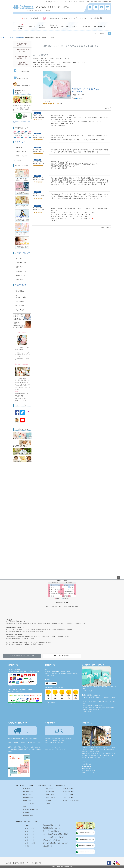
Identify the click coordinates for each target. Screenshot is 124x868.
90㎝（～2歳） (20, 301)
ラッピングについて (69, 792)
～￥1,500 (26, 825)
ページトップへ (118, 578)
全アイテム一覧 (28, 816)
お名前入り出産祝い (21, 26)
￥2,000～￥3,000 (29, 831)
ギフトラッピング (21, 78)
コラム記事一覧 (47, 846)
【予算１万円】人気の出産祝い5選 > (22, 64)
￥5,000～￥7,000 (29, 840)
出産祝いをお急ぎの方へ (31, 810)
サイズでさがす (21, 285)
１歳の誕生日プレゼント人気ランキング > (22, 51)
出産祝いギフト (28, 789)
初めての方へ (50, 789)
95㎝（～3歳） (20, 306)
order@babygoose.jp (55, 747)
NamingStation (20, 37)
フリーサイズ (20, 310)
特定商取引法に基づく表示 (21, 863)
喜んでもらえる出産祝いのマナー (53, 831)
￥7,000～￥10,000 (29, 843)
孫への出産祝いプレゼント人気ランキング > (22, 57)
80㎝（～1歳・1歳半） (21, 297)
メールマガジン (51, 798)
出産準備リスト (28, 813)
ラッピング (75, 26)
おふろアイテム (20, 267)
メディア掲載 (50, 792)
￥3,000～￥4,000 (29, 834)
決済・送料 (65, 26)
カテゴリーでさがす (22, 253)
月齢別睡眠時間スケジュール (51, 828)
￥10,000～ (19, 160)
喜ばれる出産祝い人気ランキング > (22, 44)
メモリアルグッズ (21, 280)
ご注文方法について (69, 798)
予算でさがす (20, 142)
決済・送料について (69, 789)
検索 (110, 33)
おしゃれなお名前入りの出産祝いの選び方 (56, 834)
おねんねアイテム (21, 271)
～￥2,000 (19, 147)
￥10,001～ (27, 846)
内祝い (25, 807)
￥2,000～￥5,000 (21, 152)
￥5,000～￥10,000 (21, 156)
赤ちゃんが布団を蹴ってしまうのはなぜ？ (56, 843)
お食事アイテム (20, 275)
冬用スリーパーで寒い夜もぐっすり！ (54, 840)
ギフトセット (20, 258)
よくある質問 (86, 26)
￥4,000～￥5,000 (29, 837)
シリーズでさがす (10, 37)
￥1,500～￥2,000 (29, 828)
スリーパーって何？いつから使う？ (53, 837)
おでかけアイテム (21, 263)
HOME (2, 37)
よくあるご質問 (68, 795)
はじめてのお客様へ (21, 72)
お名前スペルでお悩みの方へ (72, 801)
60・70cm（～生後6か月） (21, 291)
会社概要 (49, 801)
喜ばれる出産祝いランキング (51, 825)
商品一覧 (32, 26)
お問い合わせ (50, 795)
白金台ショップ (51, 804)
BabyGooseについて (101, 26)
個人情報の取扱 (37, 863)
